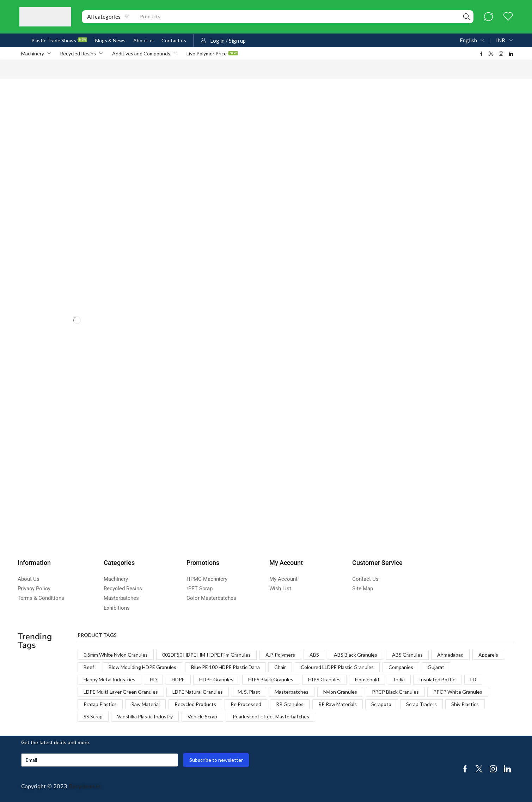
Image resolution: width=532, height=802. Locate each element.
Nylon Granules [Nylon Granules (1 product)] (340, 692)
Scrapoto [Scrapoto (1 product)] (381, 704)
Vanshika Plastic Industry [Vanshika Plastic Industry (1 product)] (145, 716)
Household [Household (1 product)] (367, 679)
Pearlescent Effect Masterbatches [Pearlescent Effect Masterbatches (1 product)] (270, 716)
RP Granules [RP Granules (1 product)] (290, 704)
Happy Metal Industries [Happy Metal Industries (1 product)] (109, 679)
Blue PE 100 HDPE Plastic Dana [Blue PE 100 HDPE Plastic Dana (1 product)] (225, 667)
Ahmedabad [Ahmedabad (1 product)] (450, 655)
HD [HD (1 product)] (153, 679)
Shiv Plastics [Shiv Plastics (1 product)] (465, 704)
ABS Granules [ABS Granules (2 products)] (407, 655)
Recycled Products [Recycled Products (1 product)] (195, 704)
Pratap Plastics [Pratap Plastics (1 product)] (100, 704)
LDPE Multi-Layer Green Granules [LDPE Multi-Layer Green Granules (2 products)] (121, 692)
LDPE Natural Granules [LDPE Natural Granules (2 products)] (198, 692)
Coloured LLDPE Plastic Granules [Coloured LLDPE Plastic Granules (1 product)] (337, 667)
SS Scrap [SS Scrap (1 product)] (93, 716)
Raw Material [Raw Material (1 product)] (145, 704)
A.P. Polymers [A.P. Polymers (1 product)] (280, 655)
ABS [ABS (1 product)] (314, 655)
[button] (488, 17)
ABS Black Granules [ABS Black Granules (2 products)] (356, 655)
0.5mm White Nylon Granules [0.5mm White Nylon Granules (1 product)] (116, 655)
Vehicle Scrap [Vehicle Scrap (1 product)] (202, 716)
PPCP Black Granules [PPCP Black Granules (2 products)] (395, 692)
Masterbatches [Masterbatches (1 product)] (292, 692)
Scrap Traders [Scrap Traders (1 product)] (421, 704)
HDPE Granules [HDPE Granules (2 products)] (216, 679)
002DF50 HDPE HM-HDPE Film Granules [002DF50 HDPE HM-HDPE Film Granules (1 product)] (206, 655)
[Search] (466, 17)
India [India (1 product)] (399, 679)
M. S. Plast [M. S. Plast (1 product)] (249, 692)
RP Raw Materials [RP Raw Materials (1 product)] (338, 704)
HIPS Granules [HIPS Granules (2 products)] (324, 679)
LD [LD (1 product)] (473, 679)
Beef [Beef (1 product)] (89, 667)
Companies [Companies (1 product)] (401, 667)
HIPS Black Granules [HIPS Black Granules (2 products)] (271, 679)
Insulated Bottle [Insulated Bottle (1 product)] (437, 679)
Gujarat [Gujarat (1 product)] (436, 667)
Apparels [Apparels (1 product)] (488, 655)
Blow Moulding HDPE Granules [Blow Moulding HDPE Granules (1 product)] (142, 667)
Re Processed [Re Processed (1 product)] (246, 704)
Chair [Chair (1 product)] (280, 667)
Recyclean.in (85, 786)
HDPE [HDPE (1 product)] (178, 679)
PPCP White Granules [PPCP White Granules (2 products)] (458, 692)
